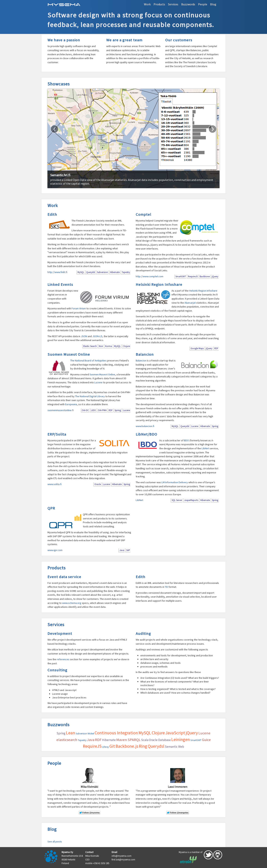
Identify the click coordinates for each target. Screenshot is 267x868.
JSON (84, 336)
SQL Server (177, 500)
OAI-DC (85, 410)
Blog (213, 4)
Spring (118, 410)
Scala (145, 740)
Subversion (102, 272)
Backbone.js (127, 746)
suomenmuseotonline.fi (61, 410)
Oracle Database (160, 740)
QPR (51, 508)
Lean (71, 733)
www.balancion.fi (145, 426)
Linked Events (60, 285)
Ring (143, 746)
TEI (166, 587)
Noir (101, 346)
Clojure (126, 346)
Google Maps (197, 348)
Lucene (98, 382)
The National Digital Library (90, 396)
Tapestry (126, 272)
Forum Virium (79, 308)
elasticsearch (67, 740)
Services (173, 4)
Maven (122, 740)
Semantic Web (174, 747)
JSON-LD (97, 336)
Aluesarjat (190, 303)
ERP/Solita (57, 434)
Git (112, 746)
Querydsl (91, 272)
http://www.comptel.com (150, 276)
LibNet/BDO (146, 434)
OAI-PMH (102, 410)
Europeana (71, 404)
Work (147, 4)
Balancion (145, 354)
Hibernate (115, 272)
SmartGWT (181, 276)
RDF (216, 348)
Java (122, 550)
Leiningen (181, 739)
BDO (186, 440)
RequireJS (193, 276)
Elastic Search (90, 346)
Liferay (106, 747)
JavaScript (175, 733)
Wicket (91, 734)
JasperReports (191, 500)
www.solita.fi (55, 484)
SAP (128, 550)
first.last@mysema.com (123, 859)
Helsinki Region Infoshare (159, 285)
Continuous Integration (116, 733)
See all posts (55, 841)
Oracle (98, 484)
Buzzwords (188, 4)
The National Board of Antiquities (88, 361)
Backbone (205, 276)
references (63, 659)
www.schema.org (72, 603)
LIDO (93, 410)
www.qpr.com (55, 550)
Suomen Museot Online (69, 354)
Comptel (144, 214)
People (203, 4)
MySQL (81, 272)
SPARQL (134, 740)
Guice (206, 740)
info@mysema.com (122, 856)
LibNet (205, 448)
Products (159, 4)
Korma (109, 346)
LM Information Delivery (175, 482)
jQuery (215, 276)
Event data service (64, 577)
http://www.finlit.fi (57, 272)
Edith (52, 214)
